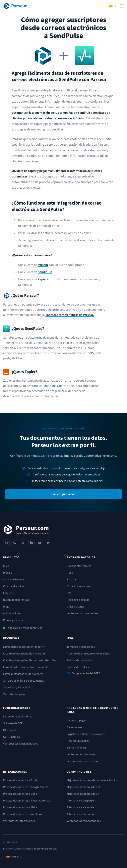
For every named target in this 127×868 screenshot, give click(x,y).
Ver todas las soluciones (81, 754)
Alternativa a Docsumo (80, 814)
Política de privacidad (79, 660)
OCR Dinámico (12, 737)
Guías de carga (75, 607)
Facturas (72, 580)
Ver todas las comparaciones (84, 821)
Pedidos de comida (78, 600)
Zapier (42, 279)
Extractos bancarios (78, 586)
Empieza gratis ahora (63, 494)
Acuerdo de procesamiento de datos (88, 654)
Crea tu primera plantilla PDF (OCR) (24, 654)
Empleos (8, 593)
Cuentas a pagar (76, 721)
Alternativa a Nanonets (80, 807)
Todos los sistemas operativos (24, 628)
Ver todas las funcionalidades (21, 744)
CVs (69, 593)
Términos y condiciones (81, 647)
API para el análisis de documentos (24, 681)
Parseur (43, 265)
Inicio (6, 566)
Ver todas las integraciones (19, 821)
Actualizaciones (12, 613)
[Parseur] (26, 530)
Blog (6, 607)
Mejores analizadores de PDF (84, 787)
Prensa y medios (13, 620)
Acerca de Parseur (14, 580)
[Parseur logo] (15, 6)
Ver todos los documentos (82, 613)
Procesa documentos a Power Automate (27, 801)
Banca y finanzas (77, 748)
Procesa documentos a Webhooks (23, 814)
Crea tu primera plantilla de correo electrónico (31, 660)
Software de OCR (13, 723)
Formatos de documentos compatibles (26, 667)
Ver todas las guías (14, 694)
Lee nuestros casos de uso (82, 761)
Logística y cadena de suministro (86, 734)
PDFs (70, 573)
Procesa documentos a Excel (20, 780)
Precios (7, 573)
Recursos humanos (78, 741)
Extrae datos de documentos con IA (24, 647)
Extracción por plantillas (18, 717)
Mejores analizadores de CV (83, 794)
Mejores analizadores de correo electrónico (92, 780)
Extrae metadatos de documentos (23, 674)
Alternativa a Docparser (81, 801)
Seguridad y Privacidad (17, 688)
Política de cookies (78, 667)
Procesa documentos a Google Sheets (26, 787)
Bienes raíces (74, 727)
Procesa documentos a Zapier (21, 794)
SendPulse (45, 272)
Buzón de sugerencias (16, 600)
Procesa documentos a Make (20, 807)
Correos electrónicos (79, 566)
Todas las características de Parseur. (70, 315)
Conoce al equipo (14, 586)
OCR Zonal (9, 730)
